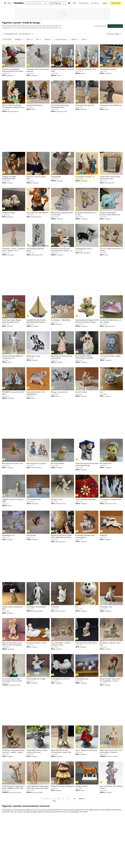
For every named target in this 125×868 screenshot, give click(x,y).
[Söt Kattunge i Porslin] (38, 486)
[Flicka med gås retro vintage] (38, 666)
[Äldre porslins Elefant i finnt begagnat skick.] (38, 379)
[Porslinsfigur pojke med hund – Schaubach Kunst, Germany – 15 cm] (62, 235)
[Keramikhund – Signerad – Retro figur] (111, 630)
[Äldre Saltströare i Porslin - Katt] (14, 450)
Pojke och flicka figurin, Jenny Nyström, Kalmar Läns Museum (12, 644)
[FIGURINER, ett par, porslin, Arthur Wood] (14, 379)
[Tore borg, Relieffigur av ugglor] (111, 343)
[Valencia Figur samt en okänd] (38, 450)
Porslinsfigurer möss (82, 679)
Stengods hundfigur (9, 213)
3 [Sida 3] (63, 799)
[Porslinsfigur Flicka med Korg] (87, 92)
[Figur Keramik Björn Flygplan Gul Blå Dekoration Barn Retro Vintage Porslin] (87, 307)
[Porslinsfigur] (62, 594)
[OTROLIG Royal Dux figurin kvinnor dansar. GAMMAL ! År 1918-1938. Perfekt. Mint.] (14, 773)
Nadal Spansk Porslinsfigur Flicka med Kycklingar (62, 357)
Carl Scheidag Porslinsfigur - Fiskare (36, 250)
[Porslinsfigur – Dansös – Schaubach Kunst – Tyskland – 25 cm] (14, 235)
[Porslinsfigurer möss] (87, 666)
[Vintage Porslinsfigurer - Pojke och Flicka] (62, 56)
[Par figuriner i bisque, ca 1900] (38, 630)
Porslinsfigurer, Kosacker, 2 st (85, 177)
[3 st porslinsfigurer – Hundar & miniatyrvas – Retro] (62, 630)
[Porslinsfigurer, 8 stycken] (111, 56)
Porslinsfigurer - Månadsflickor (61, 320)
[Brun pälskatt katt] (111, 450)
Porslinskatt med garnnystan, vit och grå (86, 214)
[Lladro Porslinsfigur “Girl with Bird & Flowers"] (111, 773)
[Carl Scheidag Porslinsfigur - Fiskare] (38, 235)
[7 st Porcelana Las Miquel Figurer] (111, 486)
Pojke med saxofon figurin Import (86, 643)
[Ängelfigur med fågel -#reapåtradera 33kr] (14, 163)
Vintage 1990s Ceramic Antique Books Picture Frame (110, 178)
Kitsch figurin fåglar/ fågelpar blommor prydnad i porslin (12, 321)
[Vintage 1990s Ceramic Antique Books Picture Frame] (111, 163)
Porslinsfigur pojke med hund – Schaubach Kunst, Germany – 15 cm (61, 250)
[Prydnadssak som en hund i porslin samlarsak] (38, 56)
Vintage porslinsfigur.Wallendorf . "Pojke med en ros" (13, 357)
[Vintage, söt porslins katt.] (62, 379)
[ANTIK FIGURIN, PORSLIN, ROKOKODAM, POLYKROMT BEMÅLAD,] (87, 343)
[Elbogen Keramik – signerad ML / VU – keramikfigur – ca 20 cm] (111, 666)
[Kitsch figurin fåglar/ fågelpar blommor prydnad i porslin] (14, 307)
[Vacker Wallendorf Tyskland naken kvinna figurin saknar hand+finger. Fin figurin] (38, 773)
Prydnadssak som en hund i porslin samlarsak (38, 70)
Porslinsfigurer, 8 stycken (108, 69)
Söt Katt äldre (31, 535)
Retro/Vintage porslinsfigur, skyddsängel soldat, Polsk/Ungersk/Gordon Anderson (62, 106)
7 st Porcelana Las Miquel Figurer (111, 499)
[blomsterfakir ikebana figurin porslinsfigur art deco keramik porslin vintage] (14, 666)
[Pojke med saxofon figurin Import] (87, 630)
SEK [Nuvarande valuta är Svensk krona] (74, 3)
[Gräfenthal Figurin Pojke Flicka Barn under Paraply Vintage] (87, 450)
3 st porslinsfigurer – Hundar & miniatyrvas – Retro (61, 644)
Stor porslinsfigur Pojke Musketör (37, 213)
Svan (101, 392)
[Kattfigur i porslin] (62, 486)
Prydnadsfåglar (56, 177)
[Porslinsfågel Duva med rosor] (62, 666)
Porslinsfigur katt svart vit (84, 249)
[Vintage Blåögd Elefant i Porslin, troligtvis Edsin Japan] (38, 737)
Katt (77, 607)
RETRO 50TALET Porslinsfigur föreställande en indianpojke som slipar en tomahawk (13, 106)
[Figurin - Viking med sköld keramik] (87, 737)
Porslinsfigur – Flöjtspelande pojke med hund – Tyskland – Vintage (13, 751)
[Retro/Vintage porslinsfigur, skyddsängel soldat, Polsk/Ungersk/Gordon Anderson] (62, 92)
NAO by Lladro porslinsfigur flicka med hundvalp (62, 214)
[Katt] (87, 594)
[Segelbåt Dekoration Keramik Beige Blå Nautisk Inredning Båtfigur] (38, 307)
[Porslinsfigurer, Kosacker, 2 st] (87, 163)
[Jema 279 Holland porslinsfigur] (87, 486)
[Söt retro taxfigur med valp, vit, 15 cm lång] (111, 235)
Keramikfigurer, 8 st (8, 535)
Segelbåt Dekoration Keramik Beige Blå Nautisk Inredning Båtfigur (36, 321)
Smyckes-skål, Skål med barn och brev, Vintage (111, 321)
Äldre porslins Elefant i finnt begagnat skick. (36, 393)
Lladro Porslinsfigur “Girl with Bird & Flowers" (111, 787)
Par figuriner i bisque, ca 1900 (36, 643)
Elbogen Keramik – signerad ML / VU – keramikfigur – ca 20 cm (110, 680)
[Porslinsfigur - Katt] (111, 594)
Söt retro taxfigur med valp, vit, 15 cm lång (111, 250)
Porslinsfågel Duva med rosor (61, 679)
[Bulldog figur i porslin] (38, 343)
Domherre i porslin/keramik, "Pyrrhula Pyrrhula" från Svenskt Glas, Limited (13, 70)
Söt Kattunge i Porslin (34, 499)
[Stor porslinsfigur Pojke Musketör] (38, 199)
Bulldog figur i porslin (33, 356)
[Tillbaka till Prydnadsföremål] (3, 34)
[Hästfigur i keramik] (87, 773)
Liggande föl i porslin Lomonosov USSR (13, 500)
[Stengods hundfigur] (14, 199)
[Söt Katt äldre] (38, 522)
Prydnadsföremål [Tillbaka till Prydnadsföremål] (11, 34)
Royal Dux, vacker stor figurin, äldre (36, 178)
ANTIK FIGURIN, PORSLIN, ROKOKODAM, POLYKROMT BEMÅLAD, (84, 357)
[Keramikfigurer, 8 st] (14, 522)
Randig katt (104, 535)
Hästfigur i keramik (81, 786)
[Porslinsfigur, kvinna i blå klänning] (111, 92)
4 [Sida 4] (68, 799)
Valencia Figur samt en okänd (36, 463)
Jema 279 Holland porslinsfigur (85, 499)
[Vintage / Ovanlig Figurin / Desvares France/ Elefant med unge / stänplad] (111, 199)
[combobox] (36, 3)
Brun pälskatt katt (106, 463)
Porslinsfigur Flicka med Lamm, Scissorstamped (85, 536)
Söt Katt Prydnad (81, 392)
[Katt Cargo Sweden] (62, 450)
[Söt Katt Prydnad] (87, 379)
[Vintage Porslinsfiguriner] (38, 92)
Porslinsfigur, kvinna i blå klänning (111, 105)
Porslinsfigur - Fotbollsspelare (36, 607)
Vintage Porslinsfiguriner (35, 105)
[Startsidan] (19, 3)
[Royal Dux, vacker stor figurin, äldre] (38, 163)
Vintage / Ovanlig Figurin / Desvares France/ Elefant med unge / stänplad (110, 214)
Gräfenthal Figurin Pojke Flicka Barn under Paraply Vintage (87, 464)
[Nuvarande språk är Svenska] (69, 3)
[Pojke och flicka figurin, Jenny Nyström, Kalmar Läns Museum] (14, 630)
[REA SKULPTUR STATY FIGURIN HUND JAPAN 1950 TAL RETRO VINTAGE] (62, 522)
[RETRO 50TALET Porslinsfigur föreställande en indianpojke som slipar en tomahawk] (14, 92)
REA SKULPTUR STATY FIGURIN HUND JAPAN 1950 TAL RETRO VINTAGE (61, 537)
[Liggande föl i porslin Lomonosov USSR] (14, 486)
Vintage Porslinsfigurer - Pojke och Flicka (62, 70)
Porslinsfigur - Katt (106, 607)
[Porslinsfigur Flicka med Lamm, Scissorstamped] (87, 522)
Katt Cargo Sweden (57, 463)
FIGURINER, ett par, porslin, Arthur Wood (13, 393)
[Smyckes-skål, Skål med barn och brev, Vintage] (111, 307)
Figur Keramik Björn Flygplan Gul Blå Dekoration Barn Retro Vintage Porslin (87, 321)
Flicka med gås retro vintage (36, 679)
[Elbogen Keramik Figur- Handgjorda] (62, 773)
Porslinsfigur (55, 607)
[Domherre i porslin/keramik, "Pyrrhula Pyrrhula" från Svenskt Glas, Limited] (14, 56)
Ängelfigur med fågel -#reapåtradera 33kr (10, 178)
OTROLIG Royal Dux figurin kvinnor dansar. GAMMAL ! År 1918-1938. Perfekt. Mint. (13, 787)
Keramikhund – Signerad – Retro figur (110, 644)
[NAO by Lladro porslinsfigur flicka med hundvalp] (62, 199)
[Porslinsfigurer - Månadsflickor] (62, 307)
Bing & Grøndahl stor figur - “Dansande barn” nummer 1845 (61, 751)
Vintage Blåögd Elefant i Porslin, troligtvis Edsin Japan (37, 751)
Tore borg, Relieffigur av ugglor (110, 356)
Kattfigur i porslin (57, 499)
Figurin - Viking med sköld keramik (86, 750)
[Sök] (46, 3)
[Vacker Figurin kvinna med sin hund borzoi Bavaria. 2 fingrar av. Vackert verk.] (111, 737)
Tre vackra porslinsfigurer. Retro (86, 69)
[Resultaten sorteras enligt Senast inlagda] (114, 34)
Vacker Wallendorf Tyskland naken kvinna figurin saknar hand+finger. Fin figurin (38, 787)
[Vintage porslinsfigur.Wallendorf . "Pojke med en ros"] (14, 343)
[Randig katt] (111, 522)
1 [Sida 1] (54, 799)
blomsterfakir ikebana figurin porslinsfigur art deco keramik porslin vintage (12, 680)
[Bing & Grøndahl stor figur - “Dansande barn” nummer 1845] (62, 737)
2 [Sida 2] (59, 799)
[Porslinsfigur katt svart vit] (87, 235)
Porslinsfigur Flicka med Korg (85, 105)
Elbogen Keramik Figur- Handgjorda (62, 786)
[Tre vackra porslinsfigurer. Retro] (87, 56)
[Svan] (111, 379)
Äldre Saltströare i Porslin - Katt (13, 463)
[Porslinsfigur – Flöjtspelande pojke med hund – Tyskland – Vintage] (14, 737)
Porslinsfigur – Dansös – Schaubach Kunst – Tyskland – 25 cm (14, 250)
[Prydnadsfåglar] (62, 163)
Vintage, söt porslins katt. (59, 392)
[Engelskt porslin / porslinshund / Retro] (14, 594)
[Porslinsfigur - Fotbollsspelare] (38, 594)
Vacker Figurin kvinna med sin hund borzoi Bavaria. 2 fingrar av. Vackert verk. (111, 751)
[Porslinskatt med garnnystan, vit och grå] (87, 199)
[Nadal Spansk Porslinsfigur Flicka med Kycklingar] (62, 343)
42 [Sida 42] (74, 799)
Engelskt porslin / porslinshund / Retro (12, 608)
